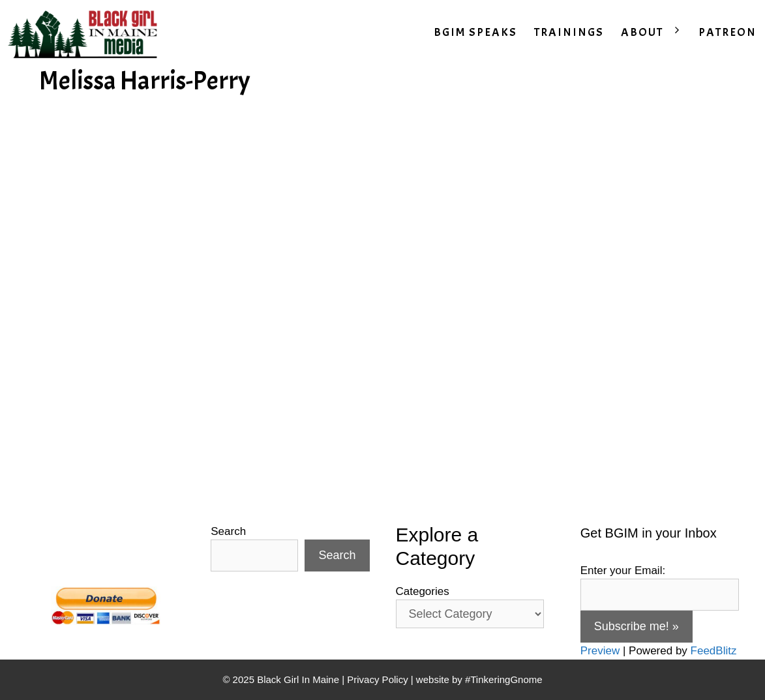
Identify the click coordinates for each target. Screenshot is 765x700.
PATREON (727, 32)
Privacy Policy (377, 679)
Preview (600, 651)
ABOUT (655, 33)
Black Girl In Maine (299, 679)
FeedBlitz (714, 651)
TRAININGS (569, 32)
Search (228, 531)
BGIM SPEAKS (475, 32)
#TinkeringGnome (504, 679)
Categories (423, 591)
